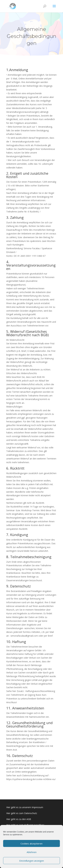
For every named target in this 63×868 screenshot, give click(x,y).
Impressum (37, 807)
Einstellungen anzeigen (32, 861)
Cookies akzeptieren (31, 844)
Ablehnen (32, 852)
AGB (29, 819)
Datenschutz (30, 813)
